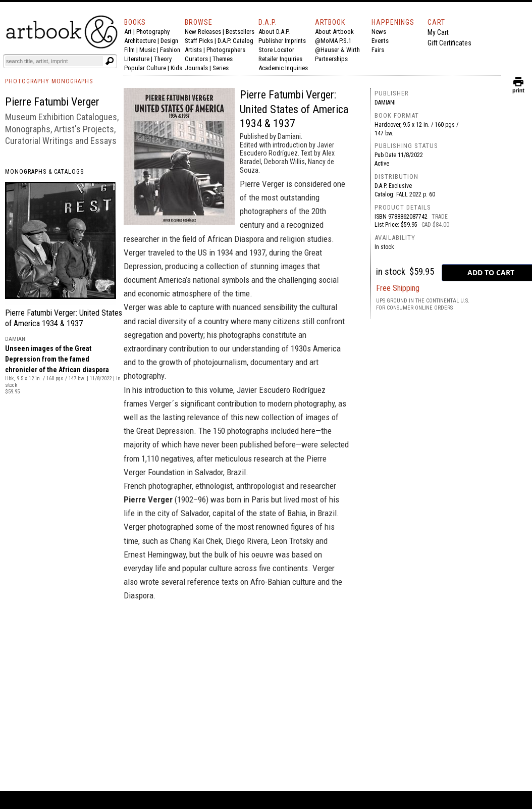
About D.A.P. (274, 32)
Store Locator (276, 50)
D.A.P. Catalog (235, 41)
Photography (153, 32)
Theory (163, 59)
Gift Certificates (449, 43)
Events (380, 41)
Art (128, 32)
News (379, 32)
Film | (132, 50)
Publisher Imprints (282, 41)
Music (147, 50)
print (518, 88)
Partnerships (331, 59)
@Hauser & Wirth (337, 50)
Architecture (140, 41)
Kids (176, 68)
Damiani (385, 103)
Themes (223, 59)
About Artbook (334, 32)
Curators (196, 59)
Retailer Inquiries (280, 59)
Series (221, 68)
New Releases (203, 32)
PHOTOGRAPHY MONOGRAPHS (49, 81)
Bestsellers (240, 32)
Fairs (378, 50)
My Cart (438, 32)
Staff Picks (199, 41)
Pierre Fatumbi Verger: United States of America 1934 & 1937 (294, 109)
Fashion (170, 50)
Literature (137, 59)
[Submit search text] (110, 61)
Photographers (226, 50)
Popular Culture (145, 68)
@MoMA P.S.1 (333, 41)
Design (169, 41)
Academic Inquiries (283, 68)
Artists (193, 50)
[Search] (54, 61)
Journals (196, 68)
